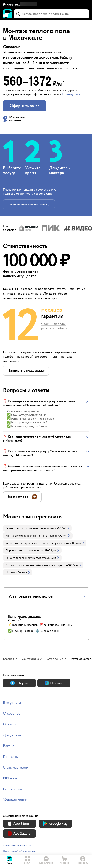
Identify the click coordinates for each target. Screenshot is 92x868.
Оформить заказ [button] (25, 106)
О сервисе (12, 714)
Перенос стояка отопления (23, 551)
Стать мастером (16, 768)
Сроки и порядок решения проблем (54, 326)
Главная (9, 659)
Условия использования (17, 846)
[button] (46, 5)
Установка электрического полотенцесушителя (36, 543)
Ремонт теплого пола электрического (29, 528)
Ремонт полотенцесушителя (23, 558)
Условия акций (15, 800)
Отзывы (10, 724)
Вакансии (11, 746)
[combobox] (51, 14)
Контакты (11, 757)
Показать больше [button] (18, 572)
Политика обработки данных (20, 851)
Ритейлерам (13, 789)
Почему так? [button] (71, 94)
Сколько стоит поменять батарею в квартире (34, 565)
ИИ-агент (11, 778)
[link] (37, 528)
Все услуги (12, 703)
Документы (12, 735)
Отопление (55, 659)
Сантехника (30, 659)
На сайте (54, 683)
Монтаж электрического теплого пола (30, 536)
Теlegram (19, 683)
